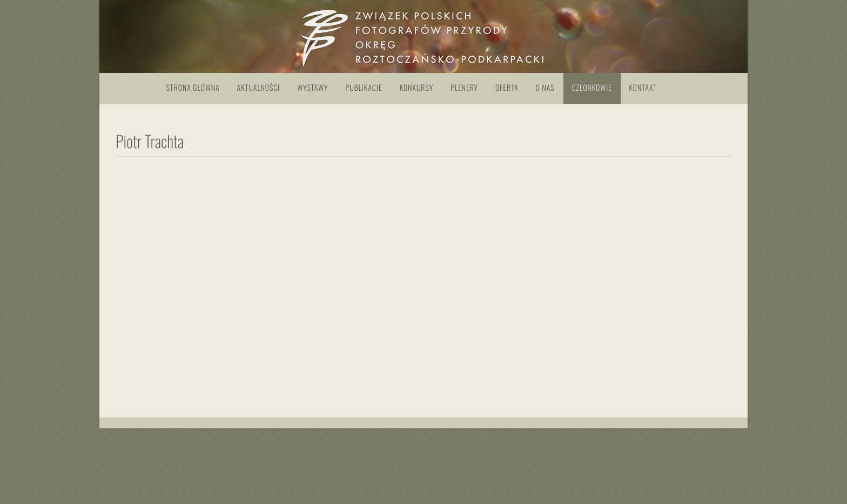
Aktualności (259, 88)
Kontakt (643, 88)
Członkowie (592, 88)
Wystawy (312, 88)
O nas (545, 88)
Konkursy (416, 88)
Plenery (464, 88)
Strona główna (193, 88)
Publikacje (364, 88)
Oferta (507, 88)
